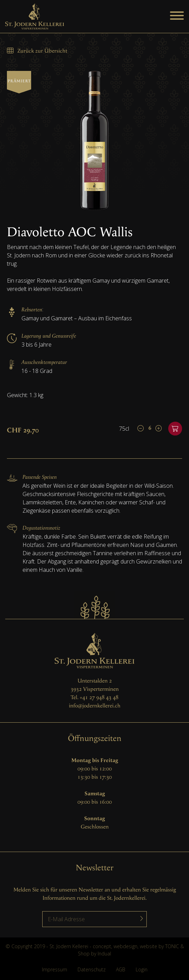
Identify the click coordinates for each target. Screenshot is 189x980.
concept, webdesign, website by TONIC (136, 946)
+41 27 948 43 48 (99, 698)
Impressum (55, 969)
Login (142, 969)
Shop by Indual (94, 954)
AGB (121, 969)
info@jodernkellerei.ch (95, 706)
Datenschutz (92, 969)
